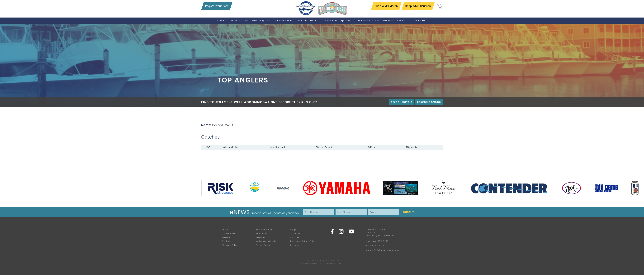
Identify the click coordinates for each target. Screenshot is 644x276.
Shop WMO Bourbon (418, 6)
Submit (409, 212)
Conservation (229, 233)
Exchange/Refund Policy (303, 241)
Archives (295, 237)
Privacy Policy (263, 245)
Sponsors (295, 233)
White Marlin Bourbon (267, 241)
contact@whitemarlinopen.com (382, 250)
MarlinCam (262, 233)
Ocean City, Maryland (332, 263)
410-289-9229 (381, 241)
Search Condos (429, 102)
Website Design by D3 (312, 263)
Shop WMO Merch (386, 6)
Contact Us (228, 241)
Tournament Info (265, 230)
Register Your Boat (217, 6)
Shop (293, 230)
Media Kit (261, 237)
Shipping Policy (230, 245)
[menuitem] (221, 21)
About (225, 230)
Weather (226, 237)
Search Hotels (402, 102)
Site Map (295, 245)
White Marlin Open (331, 261)
